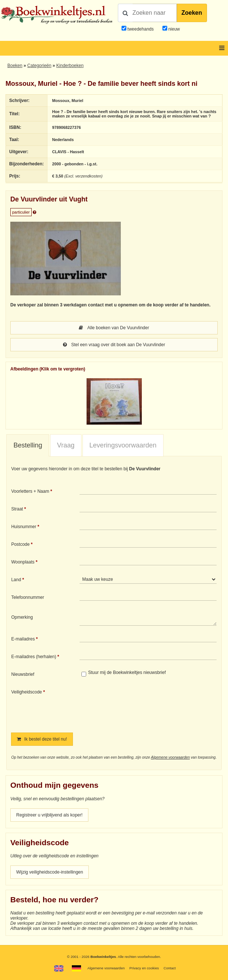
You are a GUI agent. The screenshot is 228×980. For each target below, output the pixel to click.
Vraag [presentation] (66, 445)
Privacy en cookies (144, 968)
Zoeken (192, 13)
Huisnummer (24, 527)
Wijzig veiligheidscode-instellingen (50, 872)
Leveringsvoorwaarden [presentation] (123, 445)
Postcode (20, 544)
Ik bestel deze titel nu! (42, 739)
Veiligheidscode (26, 692)
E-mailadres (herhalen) (34, 657)
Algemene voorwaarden (171, 757)
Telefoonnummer (27, 597)
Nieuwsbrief (23, 674)
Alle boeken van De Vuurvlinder (114, 328)
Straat (17, 509)
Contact (170, 968)
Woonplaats (23, 562)
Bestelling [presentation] (28, 445)
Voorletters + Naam (30, 491)
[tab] (28, 446)
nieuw (174, 29)
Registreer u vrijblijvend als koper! (49, 815)
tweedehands (141, 29)
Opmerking (22, 617)
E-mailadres (23, 639)
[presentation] (141, 706)
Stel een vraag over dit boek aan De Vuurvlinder (114, 345)
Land (16, 580)
